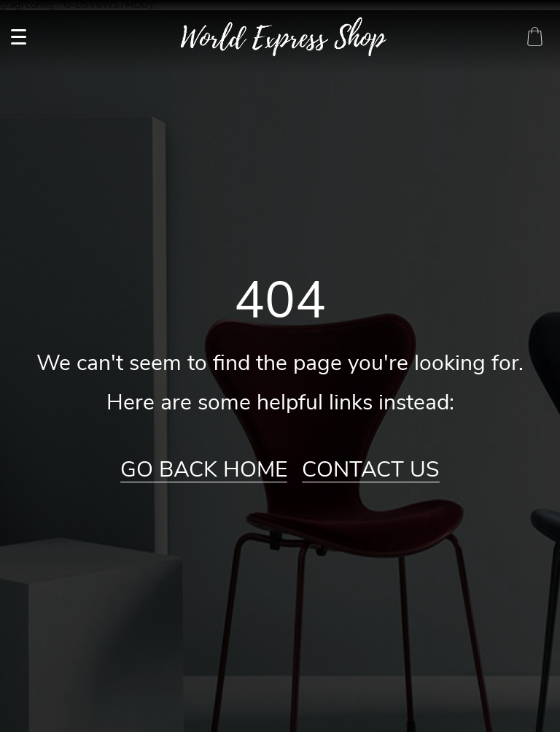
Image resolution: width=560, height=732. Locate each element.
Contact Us (371, 470)
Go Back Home (204, 470)
